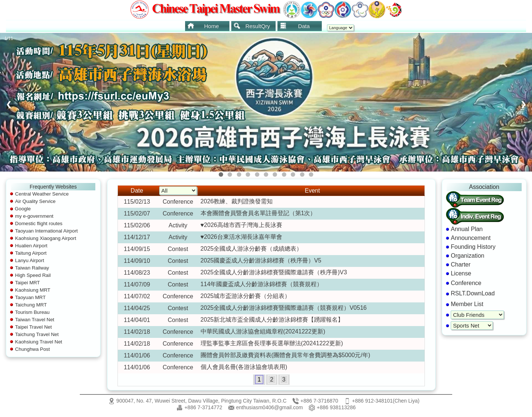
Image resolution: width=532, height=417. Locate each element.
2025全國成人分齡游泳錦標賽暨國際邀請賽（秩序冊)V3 (274, 272)
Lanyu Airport (30, 260)
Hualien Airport (31, 246)
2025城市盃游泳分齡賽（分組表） (246, 296)
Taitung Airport (31, 253)
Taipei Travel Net (33, 327)
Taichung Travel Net (37, 334)
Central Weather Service (42, 194)
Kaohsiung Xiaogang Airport (46, 238)
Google (23, 209)
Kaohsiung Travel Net (39, 342)
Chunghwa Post (33, 349)
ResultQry (252, 26)
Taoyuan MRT (30, 297)
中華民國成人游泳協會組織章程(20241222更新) (263, 331)
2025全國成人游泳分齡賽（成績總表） (252, 249)
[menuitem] (207, 26)
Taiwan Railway (32, 268)
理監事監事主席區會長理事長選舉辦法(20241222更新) (272, 343)
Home (203, 26)
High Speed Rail (33, 275)
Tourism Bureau (32, 312)
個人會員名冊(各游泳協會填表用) (244, 367)
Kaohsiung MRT (33, 290)
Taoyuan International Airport (47, 231)
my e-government (34, 216)
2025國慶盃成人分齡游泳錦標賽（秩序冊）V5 (261, 260)
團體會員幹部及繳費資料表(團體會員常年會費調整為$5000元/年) (286, 355)
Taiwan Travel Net (35, 320)
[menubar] (253, 26)
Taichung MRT (31, 305)
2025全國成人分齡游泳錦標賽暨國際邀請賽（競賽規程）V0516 (284, 308)
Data (295, 26)
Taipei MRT (28, 283)
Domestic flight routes (39, 223)
